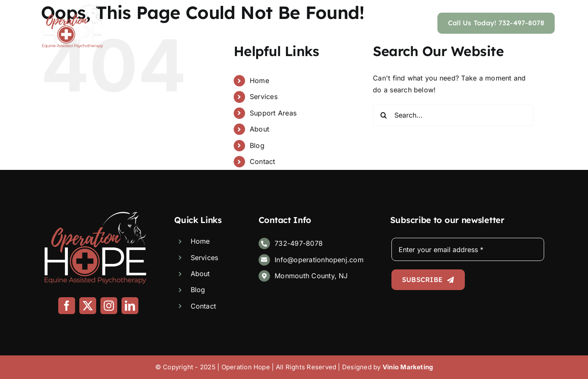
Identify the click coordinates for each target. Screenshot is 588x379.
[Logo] (73, 8)
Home (259, 81)
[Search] (383, 115)
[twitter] (88, 306)
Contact (263, 161)
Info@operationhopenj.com (319, 260)
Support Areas (273, 113)
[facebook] (67, 306)
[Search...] (453, 115)
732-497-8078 (299, 243)
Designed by (388, 367)
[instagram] (109, 306)
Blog (257, 145)
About (259, 129)
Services (264, 97)
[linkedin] (130, 306)
